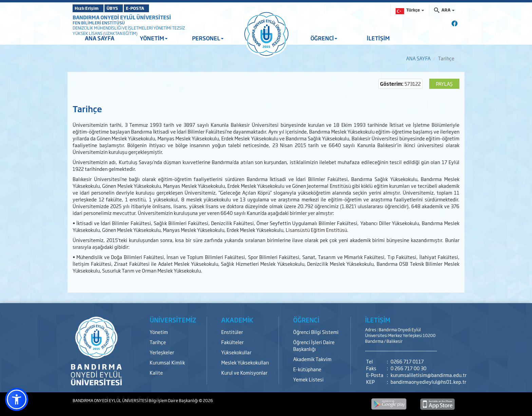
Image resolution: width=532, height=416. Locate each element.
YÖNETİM (154, 38)
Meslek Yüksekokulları (245, 362)
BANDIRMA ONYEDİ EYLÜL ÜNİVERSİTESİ (122, 17)
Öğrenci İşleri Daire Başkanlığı (314, 345)
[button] (17, 399)
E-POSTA (154, 8)
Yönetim (159, 332)
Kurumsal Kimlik (167, 362)
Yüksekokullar (236, 352)
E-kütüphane (307, 369)
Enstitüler (232, 332)
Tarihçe (158, 342)
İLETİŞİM (378, 38)
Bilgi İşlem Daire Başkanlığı (174, 400)
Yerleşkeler (162, 352)
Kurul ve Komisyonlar (244, 372)
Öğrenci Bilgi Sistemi (316, 332)
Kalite (156, 372)
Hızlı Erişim (89, 8)
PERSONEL (208, 38)
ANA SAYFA (100, 38)
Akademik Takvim (312, 359)
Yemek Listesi (308, 379)
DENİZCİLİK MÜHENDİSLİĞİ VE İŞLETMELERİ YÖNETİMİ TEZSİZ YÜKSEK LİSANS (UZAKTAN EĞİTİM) (129, 31)
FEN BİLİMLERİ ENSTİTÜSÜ (99, 23)
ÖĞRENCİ (324, 38)
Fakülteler (232, 342)
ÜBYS (122, 8)
